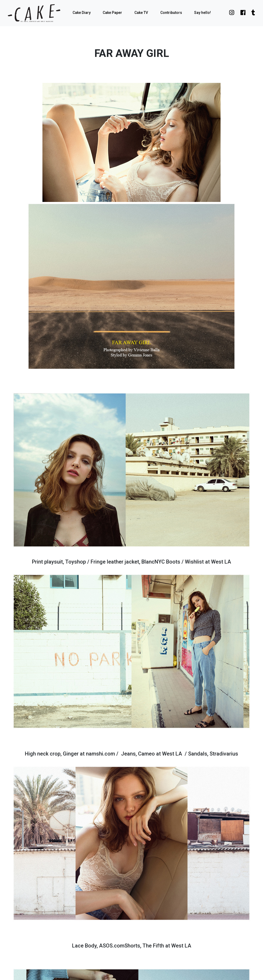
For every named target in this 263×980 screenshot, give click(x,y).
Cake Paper (112, 13)
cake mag (34, 13)
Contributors (171, 13)
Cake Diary (82, 13)
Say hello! (202, 13)
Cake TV (141, 13)
